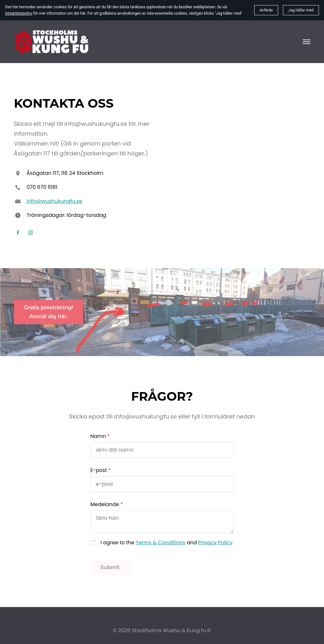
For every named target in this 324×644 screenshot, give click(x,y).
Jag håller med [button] (301, 10)
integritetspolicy (19, 13)
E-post (99, 470)
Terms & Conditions (161, 543)
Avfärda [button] (266, 10)
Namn (98, 436)
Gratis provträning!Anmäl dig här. (49, 312)
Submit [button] (110, 567)
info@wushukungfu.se (55, 201)
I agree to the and (167, 543)
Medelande (105, 504)
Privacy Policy (215, 543)
